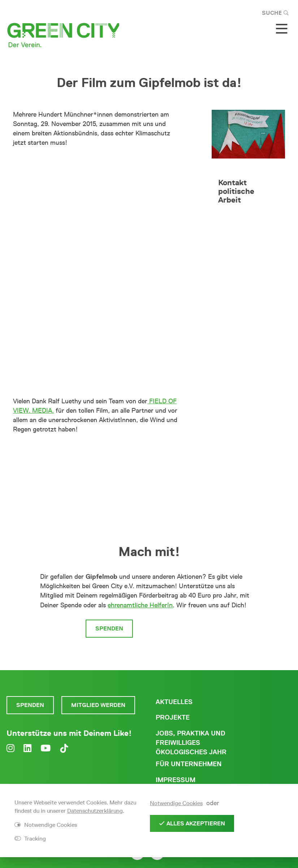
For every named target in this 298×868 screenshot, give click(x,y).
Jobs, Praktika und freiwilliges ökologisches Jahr (191, 743)
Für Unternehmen (189, 764)
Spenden (109, 628)
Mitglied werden (177, 628)
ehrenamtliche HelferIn (140, 605)
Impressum (176, 780)
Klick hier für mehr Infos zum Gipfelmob (88, 452)
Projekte (173, 717)
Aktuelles (174, 702)
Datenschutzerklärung (95, 811)
